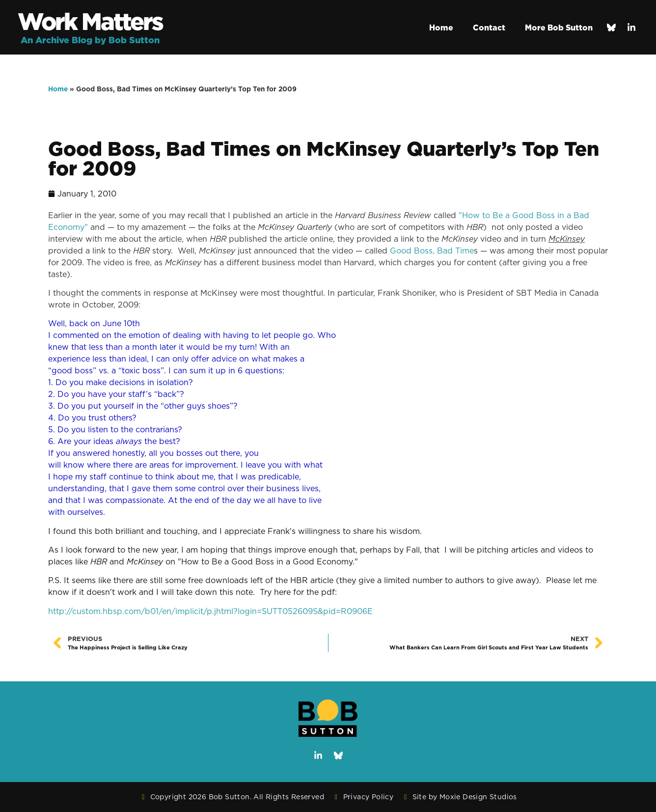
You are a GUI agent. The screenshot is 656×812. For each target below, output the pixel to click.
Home (441, 28)
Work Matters (90, 21)
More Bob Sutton (559, 28)
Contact (489, 28)
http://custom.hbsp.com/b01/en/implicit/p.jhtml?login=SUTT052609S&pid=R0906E (210, 611)
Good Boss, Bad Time (432, 251)
